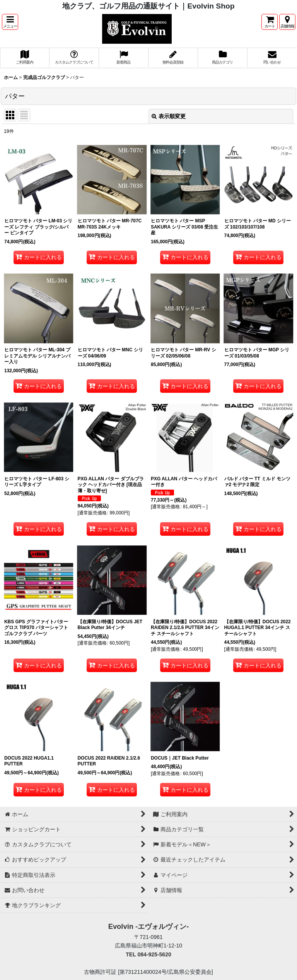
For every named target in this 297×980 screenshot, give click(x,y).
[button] (10, 22)
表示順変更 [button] (169, 116)
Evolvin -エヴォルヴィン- (149, 926)
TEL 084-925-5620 (148, 954)
